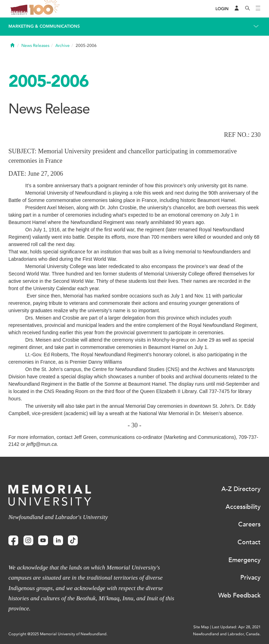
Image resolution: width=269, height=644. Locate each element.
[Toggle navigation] (258, 9)
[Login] (222, 9)
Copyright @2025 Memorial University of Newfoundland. (58, 634)
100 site (46, 9)
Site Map (201, 627)
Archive (63, 45)
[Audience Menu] (237, 9)
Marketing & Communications (44, 26)
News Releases (35, 45)
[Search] (248, 9)
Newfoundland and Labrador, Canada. (227, 634)
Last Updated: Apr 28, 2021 (236, 627)
